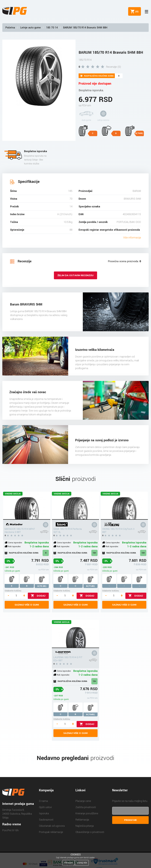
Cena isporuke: (15, 543)
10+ (94, 553)
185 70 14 (52, 28)
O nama (43, 801)
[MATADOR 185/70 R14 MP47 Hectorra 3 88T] (27, 506)
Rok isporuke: (15, 546)
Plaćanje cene (83, 801)
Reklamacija (82, 820)
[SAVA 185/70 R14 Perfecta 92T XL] (76, 506)
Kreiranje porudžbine (87, 813)
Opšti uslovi (45, 807)
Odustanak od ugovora (52, 826)
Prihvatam (68, 863)
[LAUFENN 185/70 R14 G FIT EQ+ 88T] (76, 634)
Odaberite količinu (13, 591)
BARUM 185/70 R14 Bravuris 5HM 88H (85, 28)
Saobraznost (46, 820)
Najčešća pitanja (85, 826)
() (136, 11)
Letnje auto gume (31, 28)
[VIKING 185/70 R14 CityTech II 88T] (124, 506)
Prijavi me (130, 820)
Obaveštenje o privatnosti (90, 832)
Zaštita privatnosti (86, 807)
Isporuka (44, 813)
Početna (10, 28)
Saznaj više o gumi (27, 605)
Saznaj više (82, 863)
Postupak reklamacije (51, 832)
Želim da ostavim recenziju (75, 275)
